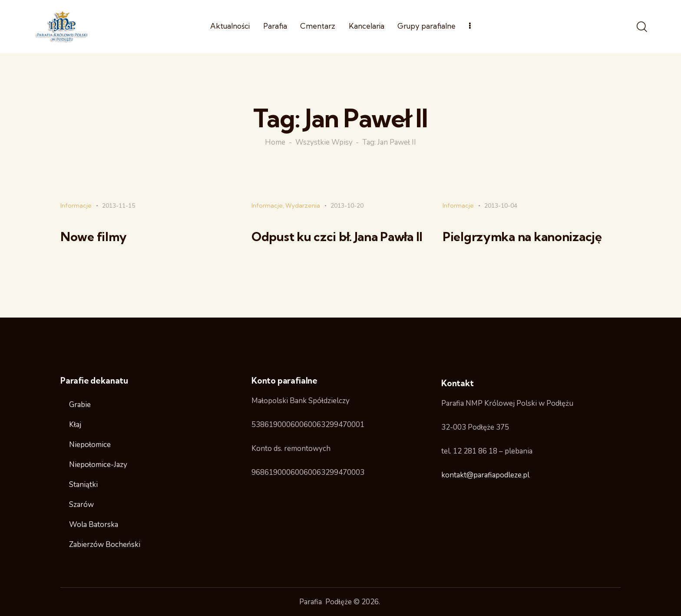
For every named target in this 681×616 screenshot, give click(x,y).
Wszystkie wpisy (324, 142)
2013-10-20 (347, 206)
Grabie (80, 405)
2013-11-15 (119, 206)
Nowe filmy (94, 237)
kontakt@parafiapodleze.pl (485, 475)
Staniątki (83, 485)
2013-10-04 (501, 206)
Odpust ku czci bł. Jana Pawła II (337, 237)
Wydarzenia (303, 205)
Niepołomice (90, 445)
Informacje (76, 205)
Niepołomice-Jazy (98, 465)
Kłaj (75, 425)
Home (275, 142)
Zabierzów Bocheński (105, 545)
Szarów (81, 505)
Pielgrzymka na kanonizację (522, 237)
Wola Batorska (94, 525)
